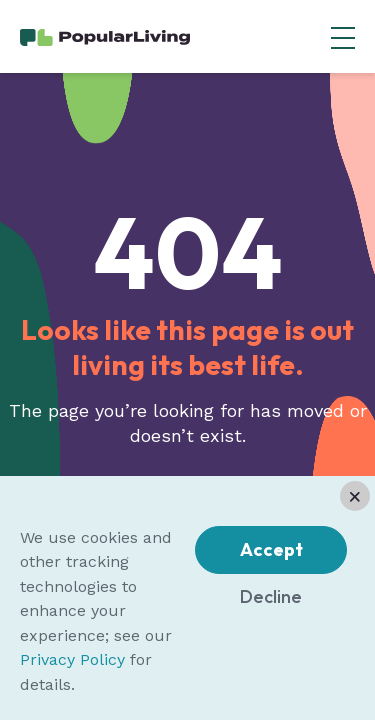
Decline (271, 596)
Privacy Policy (72, 659)
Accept (271, 549)
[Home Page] (105, 36)
